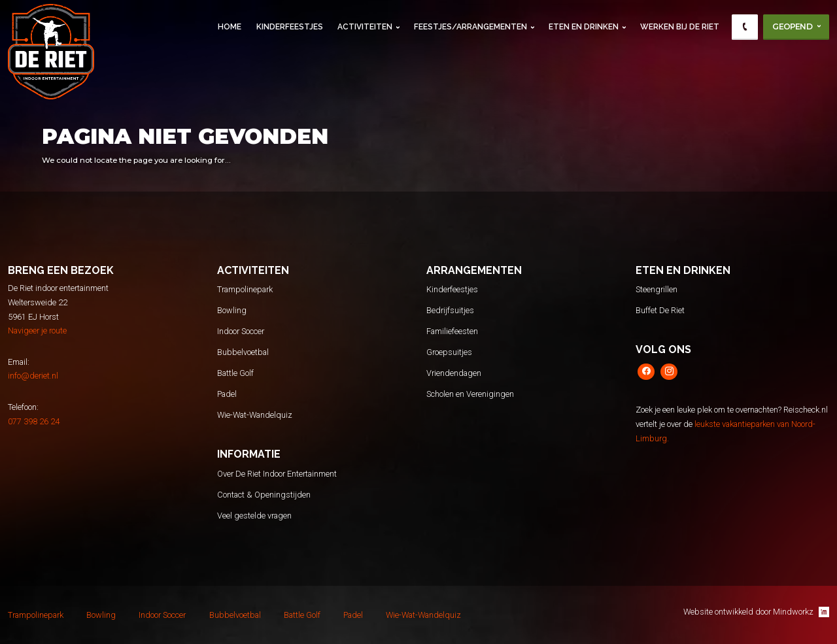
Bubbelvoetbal (243, 352)
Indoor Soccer (241, 331)
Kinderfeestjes (290, 27)
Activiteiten (365, 27)
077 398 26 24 (34, 421)
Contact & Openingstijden (264, 495)
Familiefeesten (452, 331)
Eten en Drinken (584, 27)
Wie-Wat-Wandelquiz (255, 415)
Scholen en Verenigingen (470, 394)
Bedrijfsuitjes (450, 310)
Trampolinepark (245, 289)
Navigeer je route (37, 330)
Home (230, 27)
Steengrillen (657, 289)
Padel (227, 394)
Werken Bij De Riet (680, 27)
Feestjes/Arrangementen (470, 27)
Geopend (792, 26)
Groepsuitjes (449, 352)
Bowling (232, 310)
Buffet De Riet (660, 310)
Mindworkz (801, 612)
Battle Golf (235, 373)
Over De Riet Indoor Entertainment (277, 474)
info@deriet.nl (33, 376)
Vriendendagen (454, 373)
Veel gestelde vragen (254, 516)
